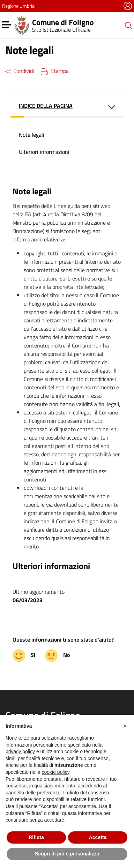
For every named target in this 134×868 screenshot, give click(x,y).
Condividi (20, 71)
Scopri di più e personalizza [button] (67, 854)
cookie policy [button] (56, 772)
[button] (125, 726)
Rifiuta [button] (36, 837)
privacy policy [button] (20, 751)
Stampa (55, 71)
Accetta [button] (98, 837)
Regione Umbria (18, 6)
